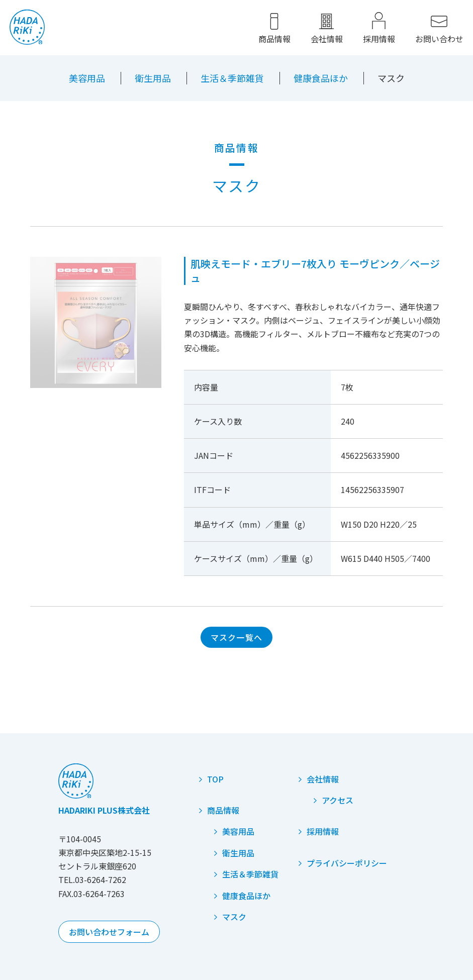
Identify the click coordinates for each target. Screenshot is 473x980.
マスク (234, 917)
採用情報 (379, 39)
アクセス (338, 800)
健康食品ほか (321, 78)
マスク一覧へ (237, 637)
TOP (215, 779)
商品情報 (274, 39)
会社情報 (326, 39)
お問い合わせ (439, 39)
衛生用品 (153, 78)
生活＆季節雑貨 (232, 78)
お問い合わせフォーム (109, 932)
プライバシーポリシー (347, 863)
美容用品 (87, 78)
